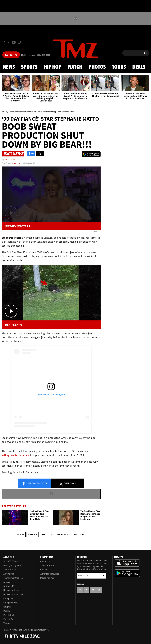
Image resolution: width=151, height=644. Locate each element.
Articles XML (9, 586)
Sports (29, 67)
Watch (75, 67)
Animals (33, 534)
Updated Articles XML (13, 594)
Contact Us (45, 561)
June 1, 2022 (17, 163)
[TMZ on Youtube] (14, 42)
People (7, 611)
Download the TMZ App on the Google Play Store (127, 573)
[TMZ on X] (9, 42)
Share (35, 484)
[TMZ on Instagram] (19, 42)
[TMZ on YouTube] (93, 590)
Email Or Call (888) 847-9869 (36, 55)
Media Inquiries (47, 578)
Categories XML (11, 603)
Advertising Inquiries (50, 574)
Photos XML (9, 619)
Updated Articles (11, 590)
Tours (119, 67)
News (9, 67)
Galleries (7, 607)
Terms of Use (10, 570)
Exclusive (79, 534)
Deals (139, 67)
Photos (97, 67)
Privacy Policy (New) (13, 566)
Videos (7, 623)
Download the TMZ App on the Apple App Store (127, 563)
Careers (44, 570)
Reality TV (47, 534)
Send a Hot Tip (47, 566)
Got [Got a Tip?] (11, 55)
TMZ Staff (10, 159)
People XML (9, 615)
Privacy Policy (83, 569)
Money (20, 534)
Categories (8, 599)
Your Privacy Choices (13, 578)
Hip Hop (53, 67)
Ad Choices (9, 574)
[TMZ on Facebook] (4, 42)
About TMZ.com (11, 561)
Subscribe (103, 576)
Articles (7, 582)
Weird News (63, 534)
